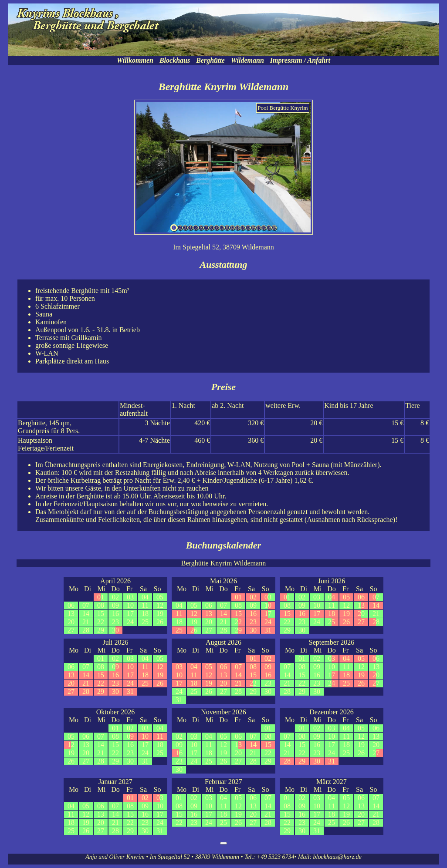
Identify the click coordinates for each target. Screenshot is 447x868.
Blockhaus (175, 60)
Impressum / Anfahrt (300, 60)
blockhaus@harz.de (337, 857)
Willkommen (135, 60)
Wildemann (247, 60)
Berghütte (210, 60)
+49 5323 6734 (275, 857)
